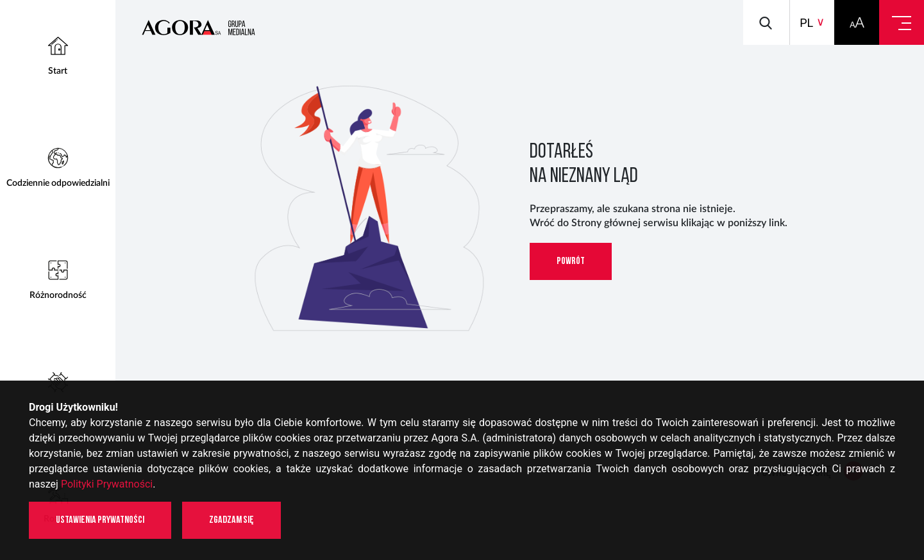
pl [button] (806, 23)
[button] (857, 22)
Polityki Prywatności (107, 484)
